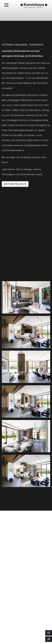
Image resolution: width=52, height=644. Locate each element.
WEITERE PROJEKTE (15, 184)
